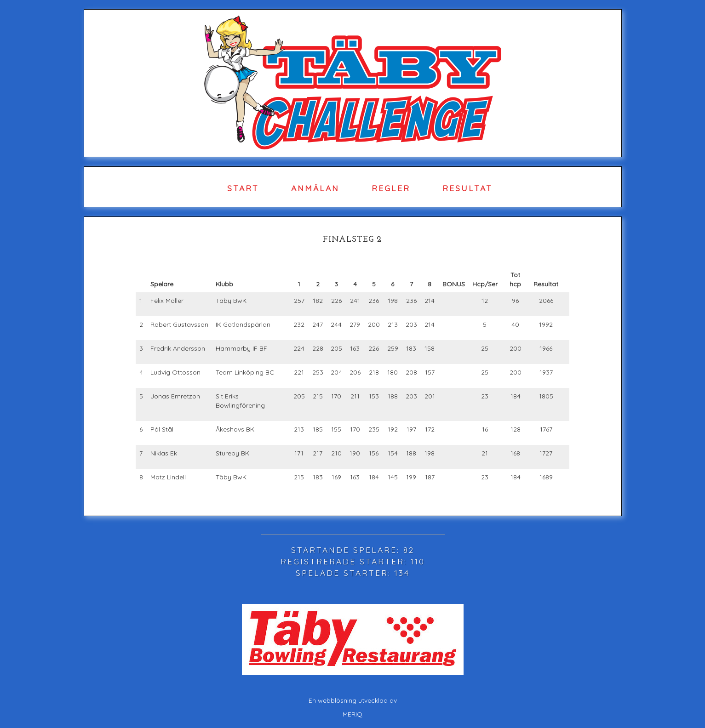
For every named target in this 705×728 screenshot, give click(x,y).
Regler (391, 188)
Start (243, 188)
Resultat (467, 188)
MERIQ (352, 714)
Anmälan (315, 188)
